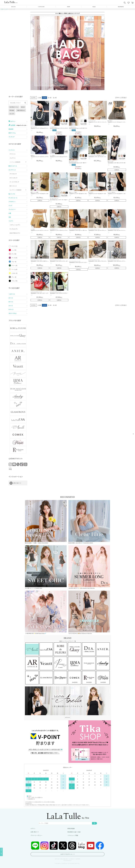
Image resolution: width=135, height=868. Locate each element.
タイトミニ (13, 154)
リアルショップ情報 (73, 835)
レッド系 (14, 250)
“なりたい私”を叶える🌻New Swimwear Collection (89, 612)
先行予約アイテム (14, 107)
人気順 (39, 98)
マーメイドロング (14, 182)
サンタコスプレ (14, 229)
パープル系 (14, 258)
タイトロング (13, 174)
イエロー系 (14, 273)
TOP (2, 9)
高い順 (55, 98)
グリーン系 (14, 265)
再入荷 (23, 107)
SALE (94, 7)
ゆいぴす (12, 114)
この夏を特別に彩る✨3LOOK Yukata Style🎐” (46, 612)
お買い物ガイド (35, 832)
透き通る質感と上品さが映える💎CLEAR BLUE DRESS (89, 522)
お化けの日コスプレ (15, 233)
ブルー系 (14, 262)
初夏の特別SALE (21, 110)
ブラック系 (14, 281)
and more (68, 717)
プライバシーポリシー (36, 835)
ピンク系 (14, 254)
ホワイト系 (14, 246)
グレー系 (14, 277)
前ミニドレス (13, 186)
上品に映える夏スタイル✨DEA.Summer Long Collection (89, 567)
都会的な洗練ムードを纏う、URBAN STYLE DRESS (46, 522)
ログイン (33, 828)
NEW (69, 7)
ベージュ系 (14, 269)
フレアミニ (13, 158)
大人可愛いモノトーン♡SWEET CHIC (46, 567)
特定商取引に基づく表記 (74, 832)
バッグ (6, 9)
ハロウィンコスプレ (15, 225)
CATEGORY (41, 7)
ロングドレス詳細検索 (15, 190)
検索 (94, 823)
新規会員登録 (71, 828)
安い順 (50, 98)
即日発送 (12, 110)
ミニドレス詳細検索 (15, 162)
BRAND (13, 7)
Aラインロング (13, 178)
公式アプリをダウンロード (67, 854)
